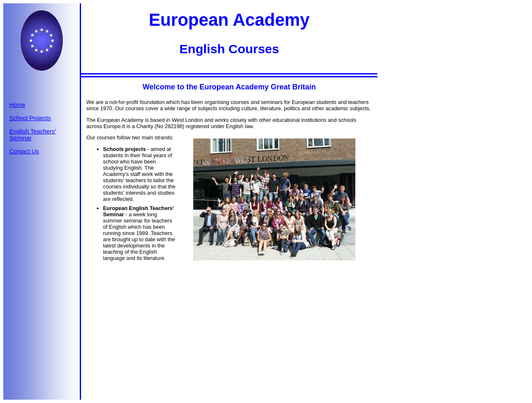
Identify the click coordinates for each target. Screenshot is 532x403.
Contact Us (24, 151)
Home (17, 105)
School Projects (30, 118)
